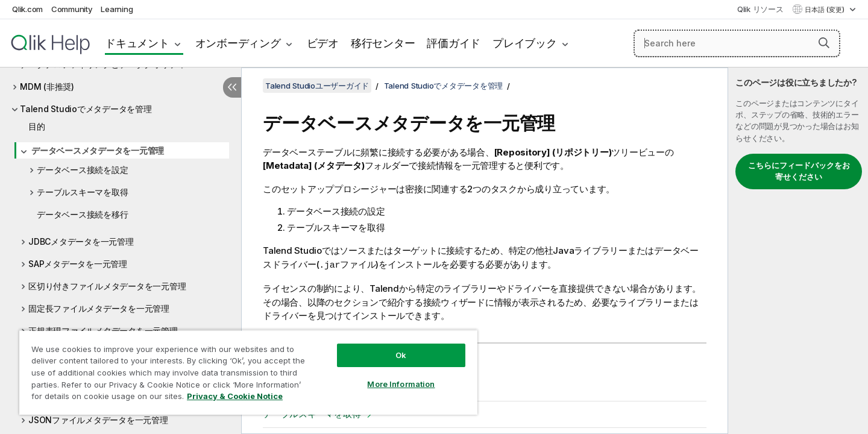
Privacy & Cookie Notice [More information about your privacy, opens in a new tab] (235, 396)
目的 (37, 126)
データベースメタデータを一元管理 (98, 150)
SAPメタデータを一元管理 (78, 264)
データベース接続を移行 (82, 214)
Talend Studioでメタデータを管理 (86, 109)
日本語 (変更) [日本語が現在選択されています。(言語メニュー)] (826, 10)
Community (72, 9)
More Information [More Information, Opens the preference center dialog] (401, 384)
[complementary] (798, 251)
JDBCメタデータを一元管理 (81, 241)
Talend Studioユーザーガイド (317, 86)
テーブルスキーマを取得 (82, 192)
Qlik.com (27, 9)
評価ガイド (454, 43)
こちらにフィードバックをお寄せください (799, 171)
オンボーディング (238, 43)
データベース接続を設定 (82, 170)
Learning (117, 9)
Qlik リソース (760, 9)
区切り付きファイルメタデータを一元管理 (107, 286)
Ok (401, 355)
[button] (824, 43)
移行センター (383, 43)
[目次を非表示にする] (232, 87)
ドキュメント (137, 43)
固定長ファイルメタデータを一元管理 (99, 308)
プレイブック (525, 43)
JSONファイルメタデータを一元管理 (98, 420)
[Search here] (737, 43)
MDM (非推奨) (47, 86)
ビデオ (323, 43)
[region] (248, 372)
